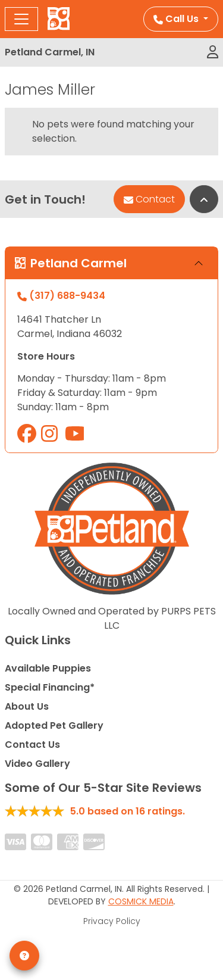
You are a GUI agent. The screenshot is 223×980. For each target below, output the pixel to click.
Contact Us (32, 745)
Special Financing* (50, 687)
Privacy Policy (112, 921)
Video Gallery (37, 764)
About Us (27, 706)
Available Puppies (48, 668)
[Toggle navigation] (21, 19)
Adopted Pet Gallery (54, 725)
